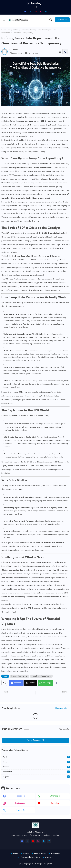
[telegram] (44, 841)
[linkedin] (46, 11)
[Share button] (57, 683)
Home (4, 30)
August (36, 777)
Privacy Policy (40, 854)
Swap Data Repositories (18, 30)
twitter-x (20, 810)
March (36, 762)
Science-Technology (20, 676)
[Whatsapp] (45, 683)
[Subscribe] (62, 20)
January (36, 767)
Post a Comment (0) (36, 740)
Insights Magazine (44, 864)
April (36, 757)
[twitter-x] (30, 11)
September (36, 772)
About (26, 854)
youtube (55, 803)
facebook (20, 796)
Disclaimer (56, 854)
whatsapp (55, 796)
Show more (60, 708)
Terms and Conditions (30, 857)
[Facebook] (16, 683)
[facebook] (25, 11)
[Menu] (4, 20)
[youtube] (35, 11)
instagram (20, 803)
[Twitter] (31, 683)
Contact (49, 857)
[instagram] (41, 11)
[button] (51, 20)
